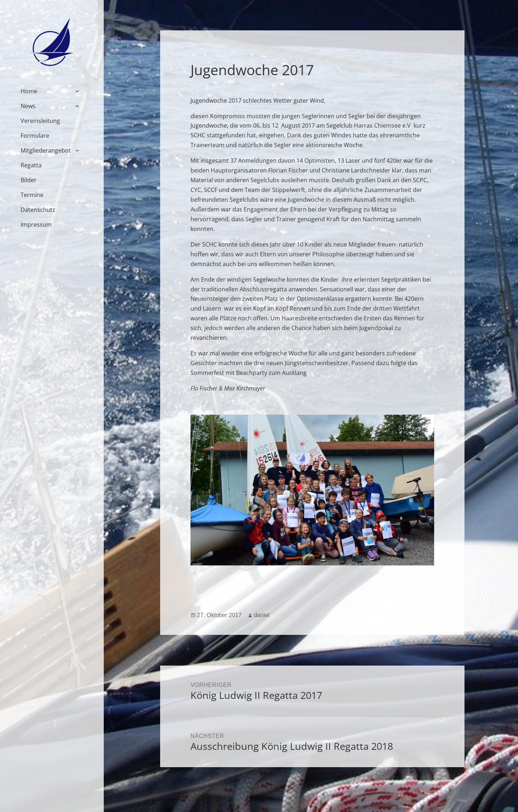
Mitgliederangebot (46, 150)
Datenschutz (38, 210)
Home (29, 91)
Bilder (29, 180)
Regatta (31, 165)
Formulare (35, 136)
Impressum (36, 225)
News (28, 106)
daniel (262, 615)
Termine (32, 195)
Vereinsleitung (40, 121)
